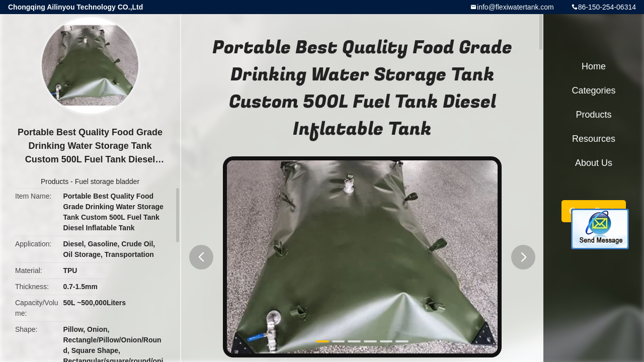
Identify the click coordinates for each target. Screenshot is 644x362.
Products (55, 182)
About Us (594, 163)
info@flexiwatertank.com (515, 7)
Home (594, 66)
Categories (593, 90)
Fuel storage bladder (107, 182)
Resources (594, 139)
